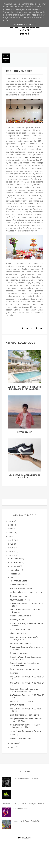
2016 (11, 551)
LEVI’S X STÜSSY (25, 432)
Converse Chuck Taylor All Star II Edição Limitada (23, 803)
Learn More (21, 24)
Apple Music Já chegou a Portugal (26, 731)
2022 (11, 529)
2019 (11, 540)
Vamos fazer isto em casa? (22, 701)
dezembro (16, 559)
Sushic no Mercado (19, 653)
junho (14, 743)
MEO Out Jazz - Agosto (21, 600)
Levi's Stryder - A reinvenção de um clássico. (25, 476)
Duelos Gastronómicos (21, 739)
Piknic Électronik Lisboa (21, 588)
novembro (16, 562)
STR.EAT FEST (17, 705)
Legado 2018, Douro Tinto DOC (26, 821)
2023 (11, 525)
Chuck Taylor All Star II (21, 616)
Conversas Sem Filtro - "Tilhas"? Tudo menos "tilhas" (25, 726)
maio (13, 747)
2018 (11, 544)
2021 (11, 533)
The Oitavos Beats (19, 581)
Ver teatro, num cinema (21, 643)
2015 (11, 555)
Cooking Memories (30, 157)
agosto (14, 574)
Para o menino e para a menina (24, 669)
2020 (11, 536)
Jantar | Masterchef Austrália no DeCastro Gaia (25, 664)
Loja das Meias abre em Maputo (25, 715)
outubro (14, 566)
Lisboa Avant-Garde (19, 633)
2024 (11, 521)
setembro (15, 570)
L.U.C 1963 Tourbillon (20, 629)
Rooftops (14, 673)
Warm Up (14, 735)
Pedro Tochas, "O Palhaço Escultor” (26, 592)
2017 (11, 548)
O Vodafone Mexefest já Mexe (26, 778)
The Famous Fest (20, 809)
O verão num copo (19, 596)
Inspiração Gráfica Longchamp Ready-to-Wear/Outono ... (24, 690)
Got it (33, 24)
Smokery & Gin (17, 620)
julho (13, 578)
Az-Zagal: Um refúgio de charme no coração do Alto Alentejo (24, 388)
